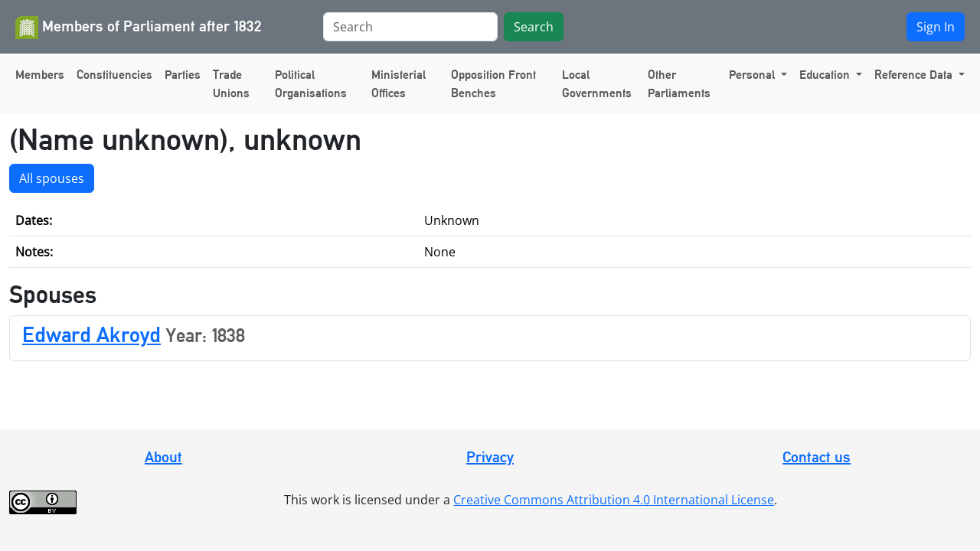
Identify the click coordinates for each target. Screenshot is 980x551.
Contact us (817, 457)
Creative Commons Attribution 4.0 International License (614, 500)
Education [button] (826, 75)
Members (40, 75)
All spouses (52, 178)
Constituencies (114, 75)
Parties (183, 75)
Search (534, 27)
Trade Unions (231, 84)
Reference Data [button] (915, 75)
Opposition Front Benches (493, 84)
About (163, 457)
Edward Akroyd (91, 334)
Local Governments (597, 84)
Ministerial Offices (399, 84)
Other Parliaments (679, 84)
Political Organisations (311, 84)
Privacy (490, 457)
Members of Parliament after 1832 (139, 28)
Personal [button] (753, 75)
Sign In (936, 27)
